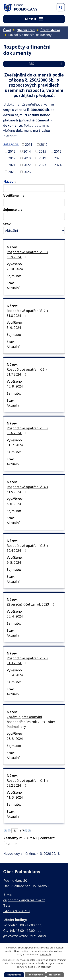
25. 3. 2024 (15, 739)
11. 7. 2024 (15, 445)
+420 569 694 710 (16, 911)
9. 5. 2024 (14, 562)
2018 (27, 158)
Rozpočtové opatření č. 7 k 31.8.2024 (27, 313)
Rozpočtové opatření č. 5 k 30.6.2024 (27, 431)
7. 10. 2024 (15, 269)
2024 (58, 165)
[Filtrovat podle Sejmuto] (34, 216)
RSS (46, 64)
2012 (44, 144)
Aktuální (13, 288)
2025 (12, 172)
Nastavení (55, 975)
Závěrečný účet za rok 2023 (31, 604)
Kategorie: (11, 144)
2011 (29, 144)
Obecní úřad (26, 30)
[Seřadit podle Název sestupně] (15, 183)
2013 (12, 151)
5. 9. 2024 (14, 328)
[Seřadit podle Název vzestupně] (15, 181)
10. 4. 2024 (15, 675)
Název (8, 181)
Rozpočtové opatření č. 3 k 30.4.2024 (27, 548)
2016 (58, 151)
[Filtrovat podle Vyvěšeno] (34, 203)
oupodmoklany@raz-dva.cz (24, 900)
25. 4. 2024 (15, 616)
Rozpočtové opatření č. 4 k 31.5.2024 (27, 489)
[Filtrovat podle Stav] (34, 231)
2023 (42, 165)
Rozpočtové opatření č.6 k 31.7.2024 (27, 372)
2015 (42, 151)
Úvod (7, 30)
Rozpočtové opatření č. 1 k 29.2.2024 (27, 783)
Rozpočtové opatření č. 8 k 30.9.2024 (27, 254)
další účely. (46, 955)
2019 (42, 158)
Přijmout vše (14, 975)
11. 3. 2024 (15, 797)
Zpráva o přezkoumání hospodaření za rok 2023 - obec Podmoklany (31, 722)
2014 (27, 151)
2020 (58, 158)
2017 (12, 158)
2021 (12, 165)
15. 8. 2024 (15, 386)
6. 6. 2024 (14, 504)
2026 (27, 172)
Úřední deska (50, 30)
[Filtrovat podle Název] (34, 188)
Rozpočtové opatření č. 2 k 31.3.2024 (27, 661)
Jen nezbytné (35, 975)
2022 (27, 165)
